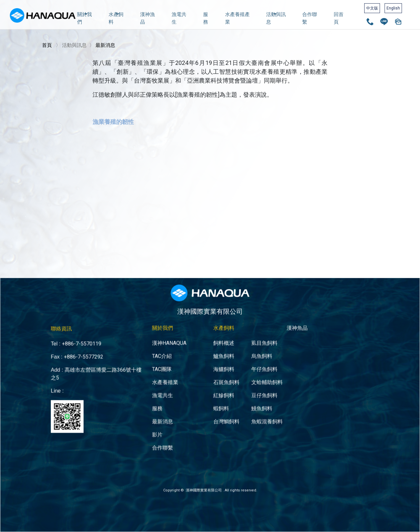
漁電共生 (179, 18)
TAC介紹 (172, 350)
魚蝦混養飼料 (255, 402)
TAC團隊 (172, 360)
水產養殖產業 (237, 18)
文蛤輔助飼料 (255, 371)
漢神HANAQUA (178, 339)
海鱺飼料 (221, 360)
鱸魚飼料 (221, 350)
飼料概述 (221, 339)
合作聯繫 (310, 18)
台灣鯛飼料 (223, 402)
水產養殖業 (174, 371)
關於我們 (84, 18)
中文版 (372, 8)
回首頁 (339, 18)
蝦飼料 (219, 392)
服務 (206, 18)
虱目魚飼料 (253, 339)
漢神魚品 (280, 327)
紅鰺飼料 (221, 381)
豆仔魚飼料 (253, 381)
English (393, 8)
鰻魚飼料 (251, 392)
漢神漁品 (147, 18)
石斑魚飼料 (223, 371)
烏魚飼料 (251, 350)
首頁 (47, 45)
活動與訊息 (276, 18)
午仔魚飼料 (253, 360)
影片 (168, 413)
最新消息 (105, 45)
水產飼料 (116, 18)
